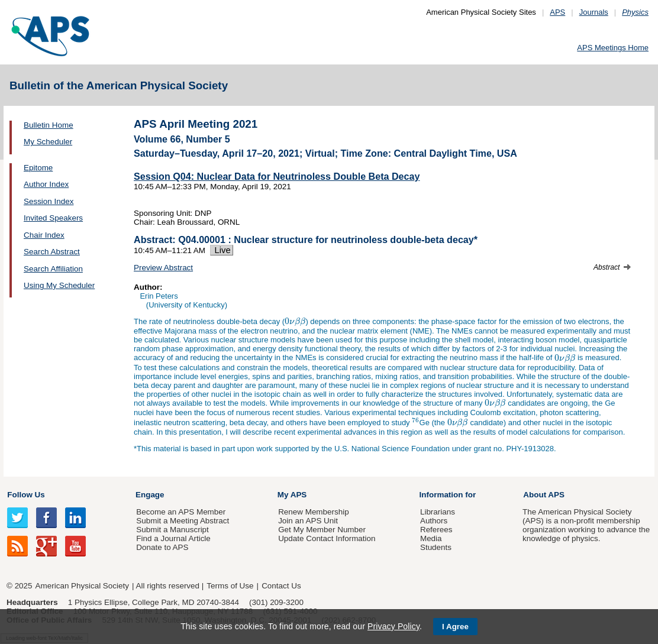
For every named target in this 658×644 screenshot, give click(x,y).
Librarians (438, 512)
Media (431, 538)
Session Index (49, 201)
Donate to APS (162, 547)
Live (222, 250)
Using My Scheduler (59, 285)
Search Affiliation (53, 269)
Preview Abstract (163, 268)
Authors (434, 521)
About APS (544, 495)
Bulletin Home (49, 125)
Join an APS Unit (308, 521)
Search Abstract (52, 252)
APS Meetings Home (613, 48)
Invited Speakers (53, 218)
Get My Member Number (322, 530)
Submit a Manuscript (172, 530)
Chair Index (44, 235)
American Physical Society (82, 586)
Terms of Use (230, 586)
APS (557, 12)
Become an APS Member (181, 512)
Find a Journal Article (173, 538)
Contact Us (281, 586)
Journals (594, 12)
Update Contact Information (327, 538)
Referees (436, 530)
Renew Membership (314, 512)
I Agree (455, 627)
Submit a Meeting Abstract (183, 521)
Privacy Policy (393, 626)
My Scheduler (48, 142)
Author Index (46, 184)
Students (436, 547)
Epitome (38, 168)
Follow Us (26, 495)
